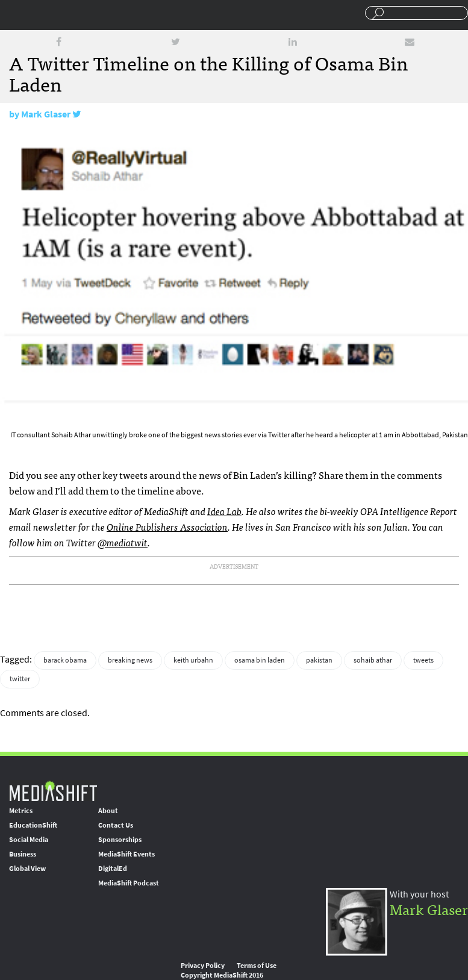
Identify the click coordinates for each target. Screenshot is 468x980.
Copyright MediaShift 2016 (222, 975)
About (108, 811)
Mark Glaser (46, 114)
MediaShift (53, 791)
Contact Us (116, 825)
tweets (423, 660)
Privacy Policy (203, 966)
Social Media (29, 840)
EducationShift (33, 825)
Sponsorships (120, 840)
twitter (20, 679)
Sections (14, 14)
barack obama (65, 660)
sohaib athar (373, 660)
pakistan (319, 660)
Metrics (21, 811)
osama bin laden (260, 660)
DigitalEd (113, 869)
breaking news (130, 660)
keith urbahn (193, 660)
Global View (27, 869)
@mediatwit (123, 542)
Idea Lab (224, 511)
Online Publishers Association (167, 526)
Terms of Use (257, 966)
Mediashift (93, 15)
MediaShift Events (126, 854)
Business (23, 854)
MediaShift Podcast (129, 883)
